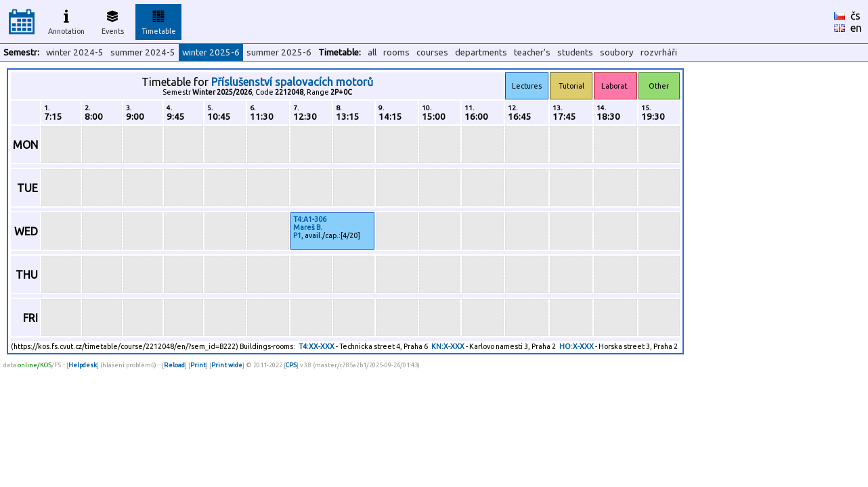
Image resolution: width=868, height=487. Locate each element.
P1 (297, 235)
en (856, 28)
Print (198, 365)
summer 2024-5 (143, 52)
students (575, 52)
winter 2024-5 (75, 52)
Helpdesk (83, 365)
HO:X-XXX (577, 346)
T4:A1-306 (310, 219)
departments (481, 52)
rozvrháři (659, 52)
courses (432, 52)
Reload (174, 365)
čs (855, 16)
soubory (617, 52)
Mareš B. (308, 227)
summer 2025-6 (279, 52)
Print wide (227, 365)
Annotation (66, 20)
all (372, 52)
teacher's (532, 52)
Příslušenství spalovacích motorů (292, 82)
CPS (291, 365)
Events (113, 20)
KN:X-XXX (448, 346)
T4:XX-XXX (317, 346)
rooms (396, 52)
